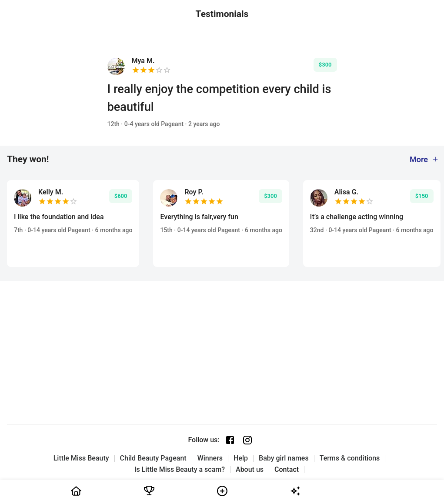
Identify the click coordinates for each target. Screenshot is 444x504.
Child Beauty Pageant (153, 458)
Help (241, 458)
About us (250, 470)
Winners (210, 458)
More (424, 159)
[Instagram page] (247, 440)
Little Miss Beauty (81, 458)
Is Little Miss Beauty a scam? (180, 470)
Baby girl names (284, 458)
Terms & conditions (350, 458)
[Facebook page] (230, 440)
